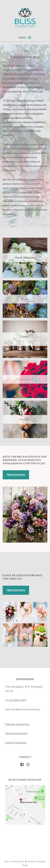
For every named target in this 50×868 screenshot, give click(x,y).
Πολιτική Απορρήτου (18, 724)
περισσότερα (16, 475)
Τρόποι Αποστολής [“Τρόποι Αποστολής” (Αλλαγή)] (16, 733)
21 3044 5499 (18, 700)
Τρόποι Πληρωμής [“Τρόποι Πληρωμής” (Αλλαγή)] (16, 743)
